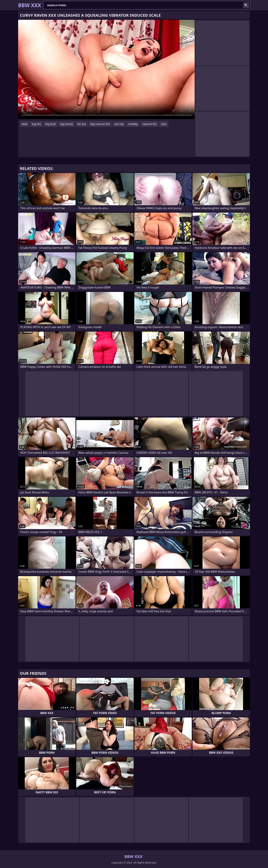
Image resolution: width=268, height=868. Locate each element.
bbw (25, 124)
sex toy (119, 124)
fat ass (82, 124)
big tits (36, 124)
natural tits (149, 124)
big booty (67, 124)
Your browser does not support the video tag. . (106, 69)
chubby (133, 124)
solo (164, 124)
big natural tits (100, 124)
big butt (50, 124)
